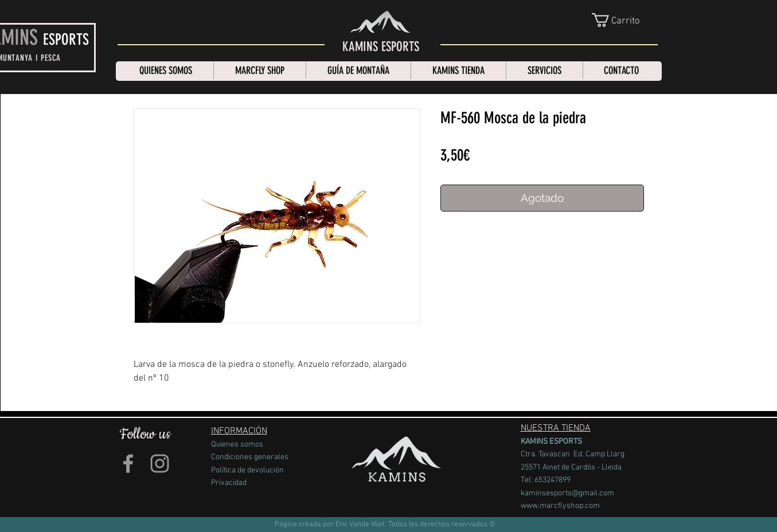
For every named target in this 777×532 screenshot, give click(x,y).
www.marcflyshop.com (560, 506)
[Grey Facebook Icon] (128, 463)
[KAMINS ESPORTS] (381, 47)
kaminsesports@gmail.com (567, 493)
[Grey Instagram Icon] (160, 463)
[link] (626, 20)
